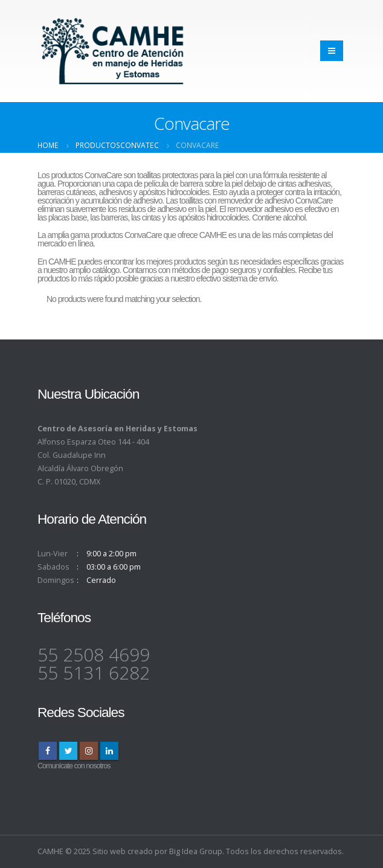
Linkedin (109, 751)
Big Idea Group (196, 851)
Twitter (68, 751)
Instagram (89, 751)
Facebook (48, 751)
